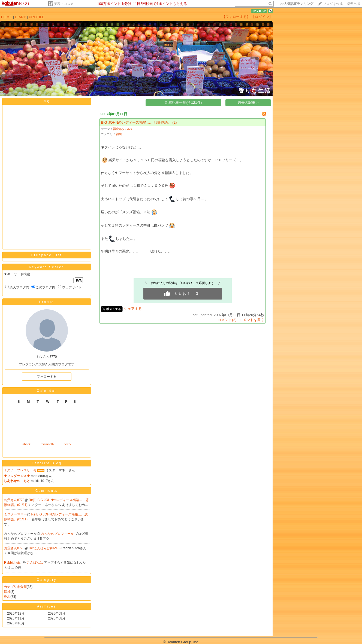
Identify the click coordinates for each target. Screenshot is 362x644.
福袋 (7, 592)
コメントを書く (252, 320)
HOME (7, 17)
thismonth (47, 444)
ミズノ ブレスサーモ (20, 470)
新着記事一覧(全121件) (183, 103)
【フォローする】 (236, 17)
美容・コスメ (64, 4)
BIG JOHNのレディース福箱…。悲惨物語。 (136, 122)
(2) (174, 122)
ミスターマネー (16, 514)
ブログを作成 (333, 4)
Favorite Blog (47, 463)
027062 (259, 11)
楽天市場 (353, 4)
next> (67, 444)
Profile (46, 302)
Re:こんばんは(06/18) (45, 548)
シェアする (133, 309)
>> (297, 4)
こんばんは (35, 563)
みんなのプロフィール (58, 534)
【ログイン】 (262, 17)
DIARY (20, 17)
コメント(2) (227, 320)
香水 (7, 597)
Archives (47, 606)
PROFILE (37, 17)
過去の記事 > (248, 103)
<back (26, 444)
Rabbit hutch (13, 563)
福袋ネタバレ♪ (123, 129)
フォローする (47, 377)
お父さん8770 (14, 500)
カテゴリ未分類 (15, 587)
